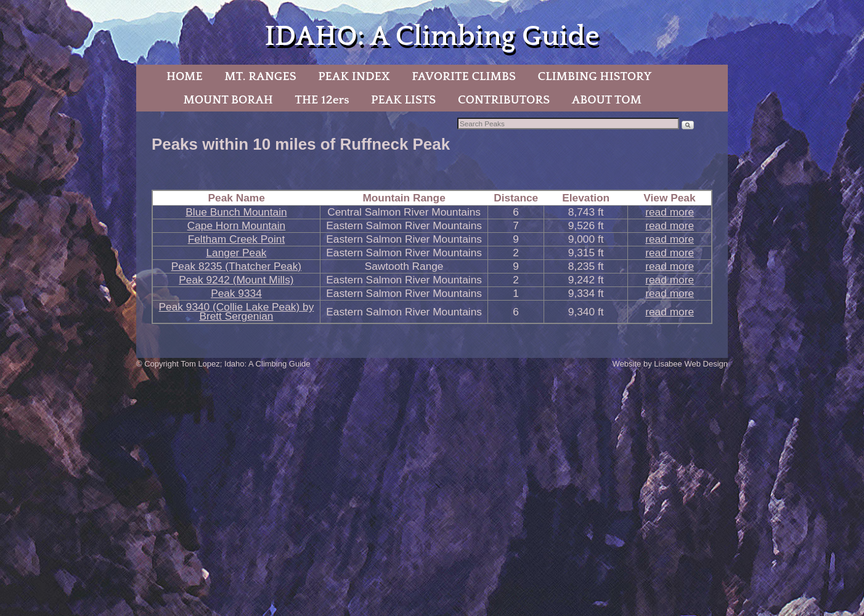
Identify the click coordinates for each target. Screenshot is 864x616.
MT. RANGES (260, 76)
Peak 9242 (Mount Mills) (236, 280)
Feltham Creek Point (237, 239)
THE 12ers (322, 100)
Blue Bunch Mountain (236, 212)
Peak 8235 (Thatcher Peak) (236, 266)
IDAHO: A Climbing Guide (432, 37)
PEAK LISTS (403, 100)
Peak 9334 (236, 293)
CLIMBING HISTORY (594, 76)
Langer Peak (236, 253)
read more (670, 212)
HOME (185, 76)
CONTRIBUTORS (504, 100)
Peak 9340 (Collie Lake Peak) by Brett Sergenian (237, 311)
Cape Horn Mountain (236, 225)
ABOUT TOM (607, 100)
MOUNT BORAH (228, 100)
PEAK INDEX (354, 76)
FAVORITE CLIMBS (464, 76)
